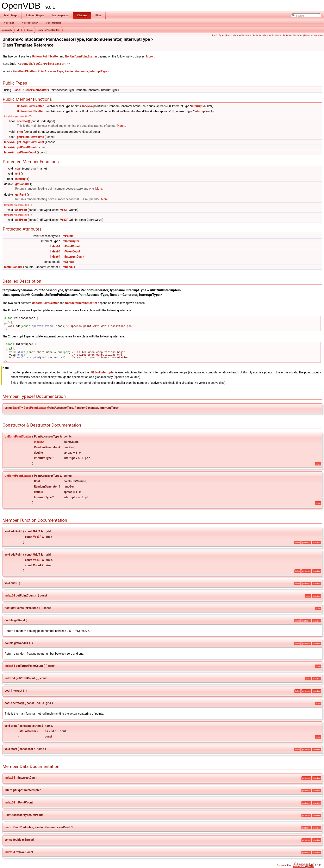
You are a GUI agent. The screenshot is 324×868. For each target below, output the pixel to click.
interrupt (197, 106)
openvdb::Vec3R (43, 326)
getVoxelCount (27, 152)
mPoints (68, 236)
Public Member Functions (239, 35)
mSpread (68, 262)
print (20, 132)
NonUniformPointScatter (81, 56)
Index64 (88, 106)
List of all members (314, 35)
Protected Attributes (293, 35)
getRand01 (22, 184)
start (18, 169)
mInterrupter (71, 241)
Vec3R (64, 210)
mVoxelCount (71, 251)
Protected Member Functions (267, 35)
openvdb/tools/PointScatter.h (44, 64)
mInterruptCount (73, 257)
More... (151, 56)
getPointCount (26, 147)
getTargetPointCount (30, 142)
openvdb (7, 30)
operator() (23, 121)
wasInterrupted (28, 357)
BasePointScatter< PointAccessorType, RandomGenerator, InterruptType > (61, 71)
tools (30, 30)
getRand (21, 195)
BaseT (18, 90)
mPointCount (71, 246)
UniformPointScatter (49, 30)
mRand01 (69, 267)
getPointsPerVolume (30, 137)
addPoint (21, 210)
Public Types (218, 35)
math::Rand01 (13, 267)
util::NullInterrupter (102, 372)
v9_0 (19, 30)
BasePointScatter (36, 90)
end (18, 174)
